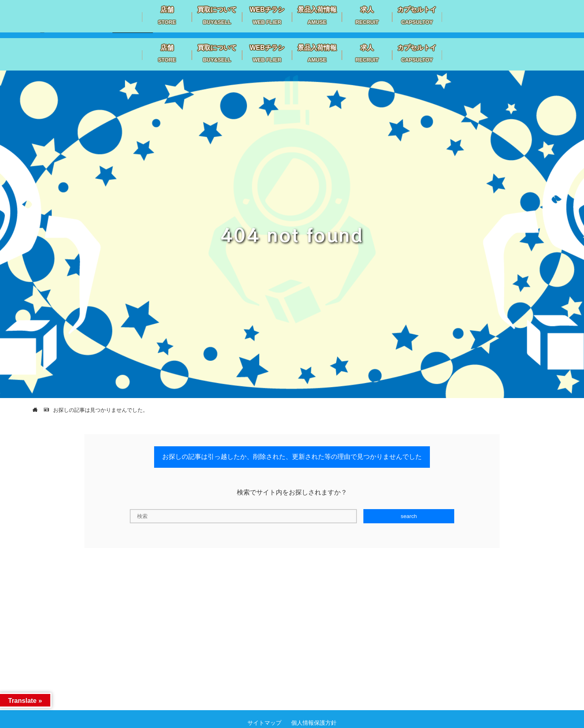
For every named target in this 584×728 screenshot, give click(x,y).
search (409, 516)
